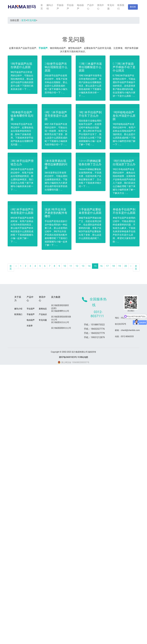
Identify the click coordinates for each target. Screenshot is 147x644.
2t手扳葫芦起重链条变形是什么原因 (90, 211)
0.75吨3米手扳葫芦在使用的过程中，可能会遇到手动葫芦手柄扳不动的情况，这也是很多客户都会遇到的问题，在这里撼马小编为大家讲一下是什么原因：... (124, 86)
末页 (136, 267)
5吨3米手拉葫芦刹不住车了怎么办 (90, 114)
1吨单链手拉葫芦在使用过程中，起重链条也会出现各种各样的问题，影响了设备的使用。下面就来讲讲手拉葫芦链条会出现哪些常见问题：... (22, 134)
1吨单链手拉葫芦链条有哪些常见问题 (22, 116)
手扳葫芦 (60, 7)
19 (119, 266)
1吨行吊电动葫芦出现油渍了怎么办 (124, 163)
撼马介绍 (50, 7)
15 (95, 266)
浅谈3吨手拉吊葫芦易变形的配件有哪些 (56, 213)
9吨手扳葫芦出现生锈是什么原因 (21, 65)
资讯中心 (101, 7)
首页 (42, 7)
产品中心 (90, 7)
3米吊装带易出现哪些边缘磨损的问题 (56, 164)
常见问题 (111, 7)
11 (71, 266)
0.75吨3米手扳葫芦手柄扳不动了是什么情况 (124, 67)
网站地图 (84, 357)
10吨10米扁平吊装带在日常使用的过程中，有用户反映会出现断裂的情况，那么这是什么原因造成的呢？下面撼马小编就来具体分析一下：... (90, 86)
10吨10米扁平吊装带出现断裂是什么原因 (90, 67)
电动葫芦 (80, 7)
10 (65, 266)
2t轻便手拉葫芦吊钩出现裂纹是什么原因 (56, 67)
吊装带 (30, 326)
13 (83, 266)
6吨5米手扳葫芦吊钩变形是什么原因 (22, 211)
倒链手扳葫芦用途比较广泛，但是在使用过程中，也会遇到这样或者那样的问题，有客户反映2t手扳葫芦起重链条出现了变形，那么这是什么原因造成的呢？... (90, 228)
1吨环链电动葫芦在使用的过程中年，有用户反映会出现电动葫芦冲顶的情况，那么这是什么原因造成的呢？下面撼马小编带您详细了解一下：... (124, 134)
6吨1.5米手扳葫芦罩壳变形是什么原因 (56, 116)
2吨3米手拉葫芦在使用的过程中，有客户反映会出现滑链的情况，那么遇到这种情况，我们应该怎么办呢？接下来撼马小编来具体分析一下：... (22, 179)
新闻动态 (43, 309)
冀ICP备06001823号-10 (69, 357)
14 (89, 266)
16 (101, 266)
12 (77, 266)
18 (113, 266)
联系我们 (121, 7)
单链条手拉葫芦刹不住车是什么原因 (124, 211)
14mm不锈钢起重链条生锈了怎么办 (90, 163)
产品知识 (43, 314)
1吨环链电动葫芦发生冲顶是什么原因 (124, 116)
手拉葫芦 (70, 7)
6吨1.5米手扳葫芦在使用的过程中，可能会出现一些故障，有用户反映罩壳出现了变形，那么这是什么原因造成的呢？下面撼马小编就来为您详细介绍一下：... (56, 134)
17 (107, 266)
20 (126, 266)
